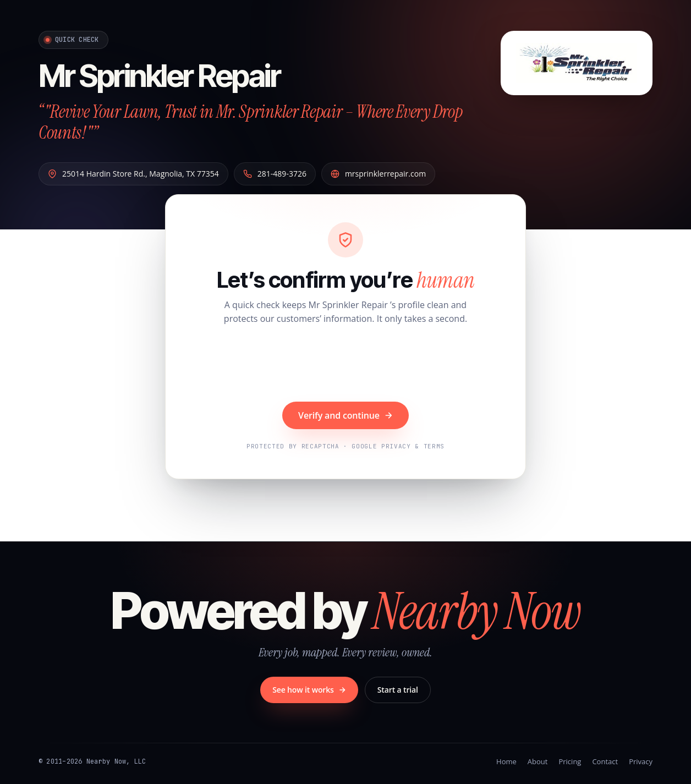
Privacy (641, 761)
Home (506, 761)
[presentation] (345, 365)
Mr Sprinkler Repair (159, 76)
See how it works (309, 690)
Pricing (570, 761)
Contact (605, 761)
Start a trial (398, 690)
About (538, 761)
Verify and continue (345, 415)
